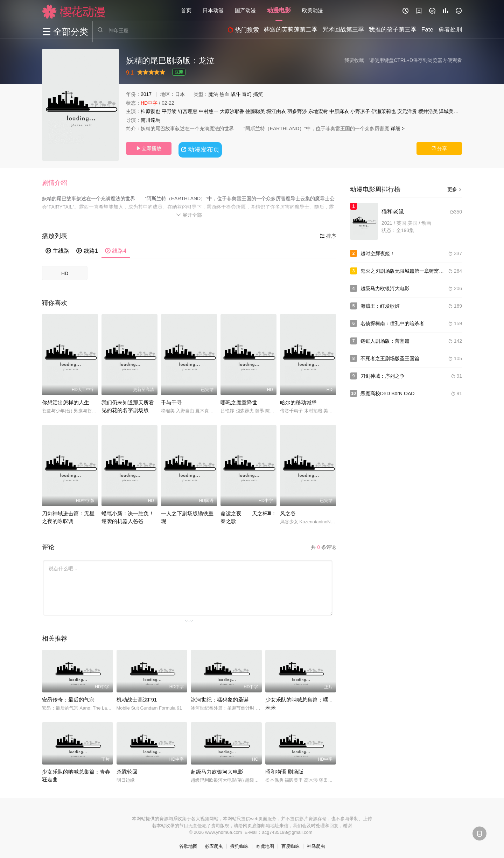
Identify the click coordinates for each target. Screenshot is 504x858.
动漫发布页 (201, 148)
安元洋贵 (407, 111)
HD (65, 271)
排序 (328, 234)
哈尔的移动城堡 (298, 400)
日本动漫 (213, 10)
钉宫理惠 (188, 111)
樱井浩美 (428, 111)
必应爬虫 (214, 844)
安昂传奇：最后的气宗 (68, 697)
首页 (186, 10)
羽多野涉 (297, 111)
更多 (455, 189)
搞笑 (258, 94)
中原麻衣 (339, 111)
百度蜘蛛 (290, 844)
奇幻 (247, 94)
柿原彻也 (150, 111)
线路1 (87, 249)
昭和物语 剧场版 (284, 770)
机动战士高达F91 (137, 697)
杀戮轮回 (127, 770)
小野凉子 (360, 111)
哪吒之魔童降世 (239, 400)
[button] (58, 182)
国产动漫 (245, 10)
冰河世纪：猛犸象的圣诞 (220, 697)
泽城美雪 (449, 111)
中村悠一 (209, 111)
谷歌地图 (188, 844)
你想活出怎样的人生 (66, 400)
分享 (439, 148)
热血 (224, 94)
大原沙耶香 (232, 111)
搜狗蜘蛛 (239, 844)
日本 (180, 94)
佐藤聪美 (255, 111)
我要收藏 (354, 60)
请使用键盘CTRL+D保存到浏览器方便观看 (416, 60)
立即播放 (149, 148)
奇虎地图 (265, 844)
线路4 (116, 249)
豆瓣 (179, 72)
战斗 (236, 94)
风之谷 (288, 511)
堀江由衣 (276, 111)
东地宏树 (318, 111)
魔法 (213, 94)
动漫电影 (279, 10)
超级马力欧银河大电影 (217, 770)
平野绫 (169, 111)
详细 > (398, 128)
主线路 (57, 249)
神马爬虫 (316, 844)
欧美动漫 (313, 10)
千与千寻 (171, 400)
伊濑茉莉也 (384, 111)
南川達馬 (150, 120)
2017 (146, 94)
